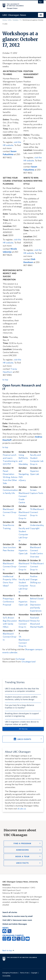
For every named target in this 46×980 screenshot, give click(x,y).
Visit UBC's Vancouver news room (17, 920)
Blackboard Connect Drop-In (10, 512)
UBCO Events (24, 739)
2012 (10, 20)
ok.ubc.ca (22, 809)
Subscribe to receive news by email (17, 916)
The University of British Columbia (17, 5)
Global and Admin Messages (15, 924)
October (15, 20)
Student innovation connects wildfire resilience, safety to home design (21, 698)
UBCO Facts (22, 863)
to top (5, 380)
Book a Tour (22, 857)
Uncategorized (29, 662)
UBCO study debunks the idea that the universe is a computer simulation (22, 690)
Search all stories (10, 912)
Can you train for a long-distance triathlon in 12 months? (20, 707)
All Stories (23, 729)
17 (20, 20)
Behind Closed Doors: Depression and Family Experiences (37, 605)
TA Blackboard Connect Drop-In (37, 512)
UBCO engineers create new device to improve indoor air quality (22, 723)
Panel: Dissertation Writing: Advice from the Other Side (10, 477)
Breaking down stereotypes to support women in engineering (22, 715)
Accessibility (6, 976)
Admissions (22, 850)
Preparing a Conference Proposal (8, 602)
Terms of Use (24, 973)
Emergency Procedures (10, 973)
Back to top (8, 950)
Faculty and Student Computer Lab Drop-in (24, 534)
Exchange (20, 659)
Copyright (34, 973)
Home (4, 20)
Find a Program (22, 843)
